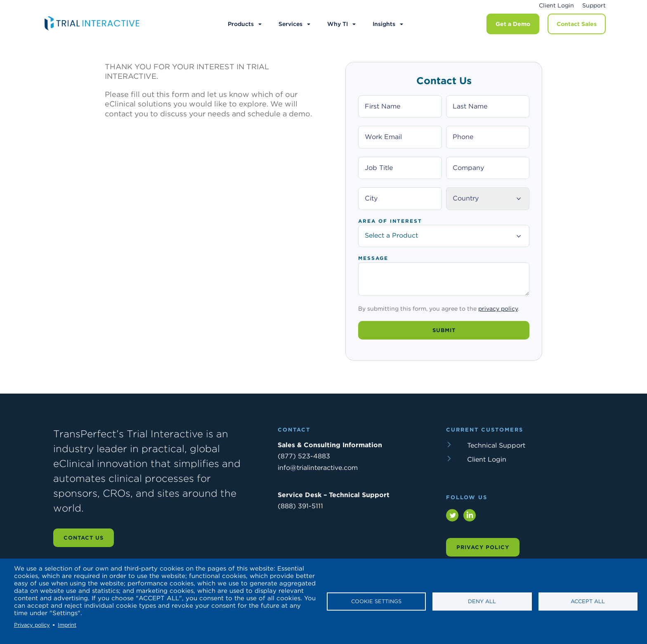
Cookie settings (376, 601)
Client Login (556, 5)
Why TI (338, 24)
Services (290, 24)
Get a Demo (513, 24)
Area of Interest (390, 221)
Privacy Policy (483, 553)
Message (373, 258)
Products (241, 24)
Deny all (482, 601)
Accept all (588, 601)
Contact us (84, 544)
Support (594, 5)
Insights (384, 24)
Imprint (67, 625)
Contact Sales (577, 24)
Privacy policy (32, 625)
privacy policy (498, 315)
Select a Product (444, 235)
